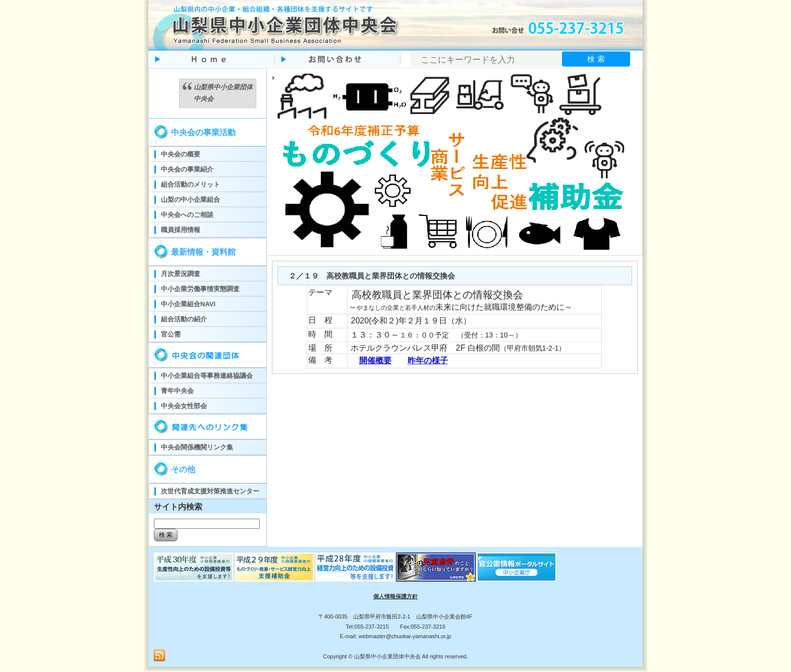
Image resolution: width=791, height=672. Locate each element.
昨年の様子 (428, 360)
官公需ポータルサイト (517, 567)
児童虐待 (436, 567)
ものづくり (194, 567)
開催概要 (375, 360)
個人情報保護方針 (395, 596)
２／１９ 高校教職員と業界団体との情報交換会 (372, 276)
